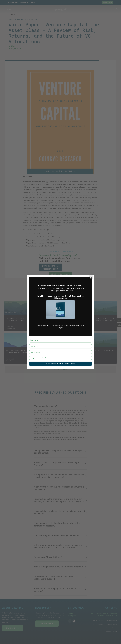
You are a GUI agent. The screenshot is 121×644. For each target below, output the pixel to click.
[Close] (91, 277)
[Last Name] (60, 346)
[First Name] (60, 340)
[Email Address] (60, 352)
